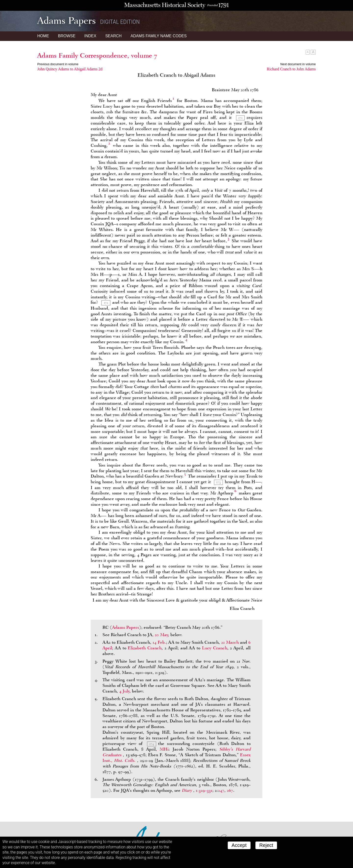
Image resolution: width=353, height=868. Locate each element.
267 (230, 790)
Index (90, 36)
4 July (124, 691)
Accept (239, 845)
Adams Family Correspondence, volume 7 (97, 55)
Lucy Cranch (215, 648)
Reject (266, 845)
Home (43, 36)
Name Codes (159, 36)
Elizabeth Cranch (145, 648)
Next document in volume (298, 64)
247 (221, 790)
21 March (230, 642)
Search (113, 36)
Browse (67, 36)
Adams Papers (126, 627)
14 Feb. (159, 642)
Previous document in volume (58, 64)
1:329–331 (204, 790)
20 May (161, 635)
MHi (164, 749)
